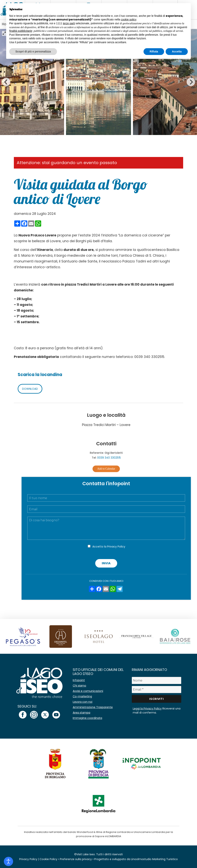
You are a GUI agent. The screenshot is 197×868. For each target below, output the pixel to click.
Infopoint (79, 680)
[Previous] (6, 82)
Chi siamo (79, 686)
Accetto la (109, 547)
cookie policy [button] (129, 19)
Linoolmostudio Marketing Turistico (154, 859)
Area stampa (81, 713)
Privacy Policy (116, 547)
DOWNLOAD (30, 389)
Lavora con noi (83, 702)
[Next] (191, 82)
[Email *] (157, 690)
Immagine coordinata (87, 718)
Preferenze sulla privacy (76, 859)
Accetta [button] (177, 51)
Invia (106, 563)
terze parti (69, 23)
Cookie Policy (48, 859)
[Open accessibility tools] (8, 861)
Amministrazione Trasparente (93, 707)
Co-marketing (82, 696)
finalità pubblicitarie (21, 31)
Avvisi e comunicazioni (88, 691)
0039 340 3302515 (109, 458)
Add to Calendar (106, 469)
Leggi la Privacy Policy (147, 709)
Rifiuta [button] (154, 51)
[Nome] (157, 680)
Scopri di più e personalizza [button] (33, 51)
